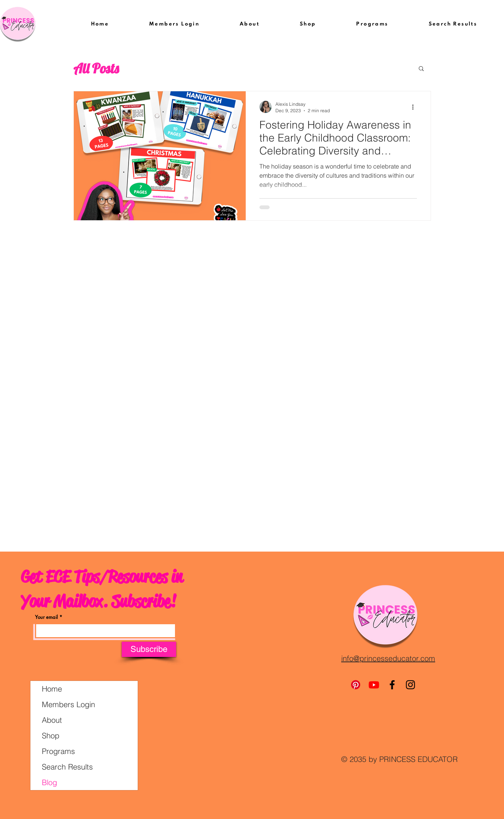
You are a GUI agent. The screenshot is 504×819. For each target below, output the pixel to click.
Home (52, 689)
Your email (46, 617)
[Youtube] (374, 685)
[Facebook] (392, 685)
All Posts (96, 68)
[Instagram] (410, 685)
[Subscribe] (149, 649)
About (52, 720)
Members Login (68, 704)
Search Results (67, 767)
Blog (49, 782)
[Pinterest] (356, 685)
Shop (51, 736)
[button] (421, 69)
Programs (58, 751)
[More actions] (416, 107)
